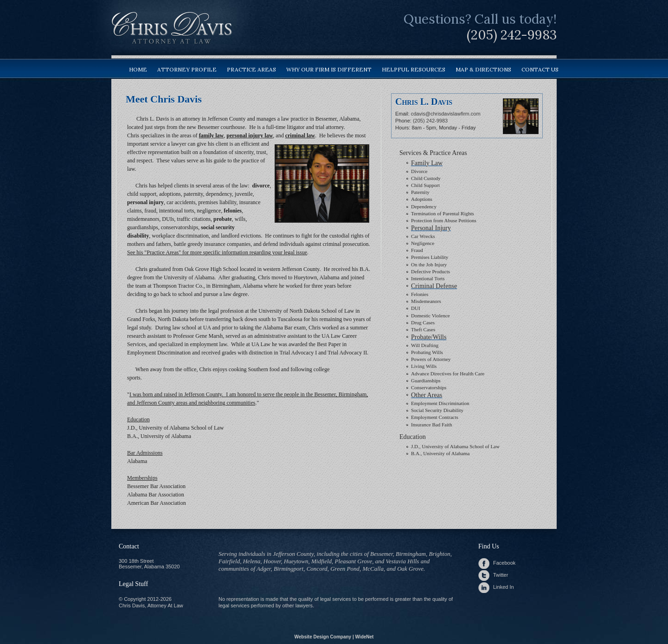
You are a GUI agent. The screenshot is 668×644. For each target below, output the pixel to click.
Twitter (501, 575)
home (138, 69)
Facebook (504, 563)
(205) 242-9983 (512, 35)
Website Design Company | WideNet (334, 637)
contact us (540, 69)
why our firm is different (329, 69)
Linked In (504, 587)
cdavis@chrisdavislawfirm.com (446, 114)
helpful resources (414, 69)
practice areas (251, 69)
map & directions (483, 69)
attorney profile (187, 69)
